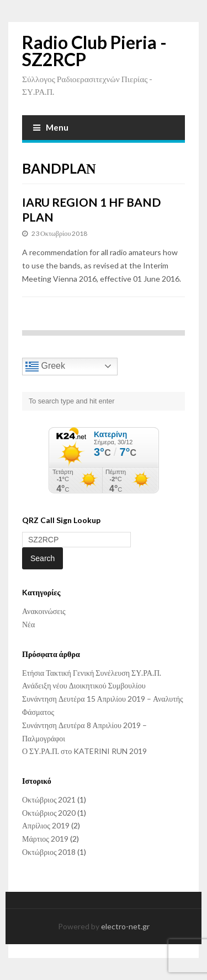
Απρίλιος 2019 (46, 825)
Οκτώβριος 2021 (49, 799)
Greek (45, 367)
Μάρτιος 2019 (45, 839)
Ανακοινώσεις (44, 611)
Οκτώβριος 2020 (49, 813)
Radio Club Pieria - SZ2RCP (94, 51)
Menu (51, 127)
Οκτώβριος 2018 (49, 852)
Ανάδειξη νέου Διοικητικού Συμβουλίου (84, 685)
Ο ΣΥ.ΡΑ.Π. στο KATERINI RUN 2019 (84, 751)
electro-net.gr (125, 926)
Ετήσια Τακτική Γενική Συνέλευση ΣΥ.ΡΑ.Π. (92, 673)
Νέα (28, 624)
